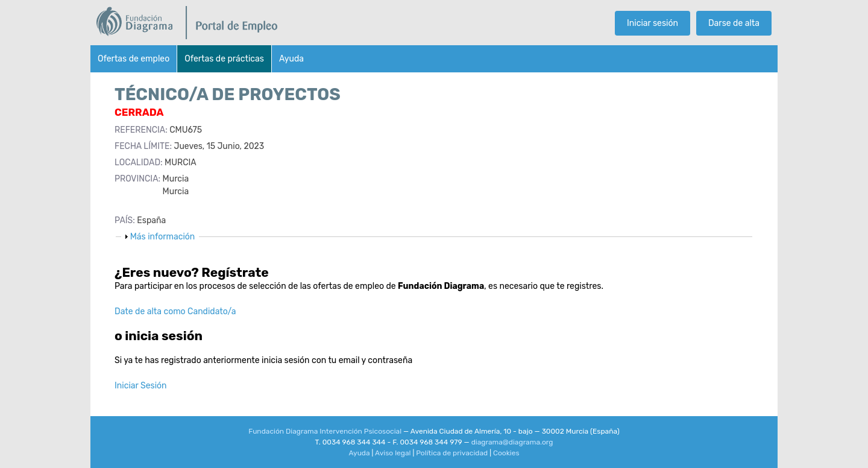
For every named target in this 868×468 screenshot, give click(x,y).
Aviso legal (393, 453)
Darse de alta (734, 23)
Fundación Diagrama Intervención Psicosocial (325, 431)
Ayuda (291, 59)
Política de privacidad (452, 453)
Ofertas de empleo (134, 59)
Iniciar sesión (653, 23)
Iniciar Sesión (141, 386)
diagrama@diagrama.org (512, 442)
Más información (163, 237)
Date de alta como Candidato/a (175, 311)
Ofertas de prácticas (224, 59)
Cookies (506, 453)
